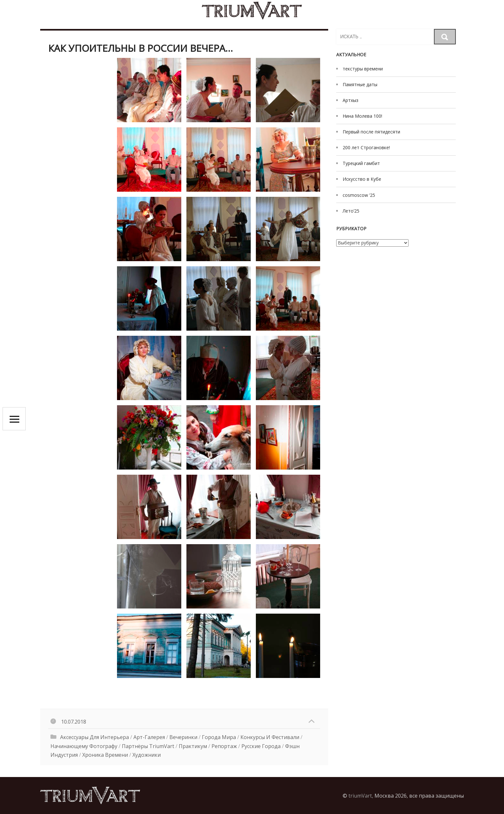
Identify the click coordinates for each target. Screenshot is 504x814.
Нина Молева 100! (362, 116)
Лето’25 (351, 211)
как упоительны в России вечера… (140, 48)
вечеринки (183, 737)
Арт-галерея (149, 737)
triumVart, (361, 796)
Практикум (193, 746)
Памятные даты (360, 84)
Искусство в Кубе (362, 179)
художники (147, 755)
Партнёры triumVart (148, 746)
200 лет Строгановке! (366, 147)
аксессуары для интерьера (94, 737)
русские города (261, 746)
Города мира (219, 737)
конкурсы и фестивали (270, 737)
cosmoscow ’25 (359, 195)
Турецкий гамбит (361, 163)
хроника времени (105, 755)
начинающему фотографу (84, 746)
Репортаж (224, 746)
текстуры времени (363, 69)
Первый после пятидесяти (371, 132)
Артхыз (351, 100)
